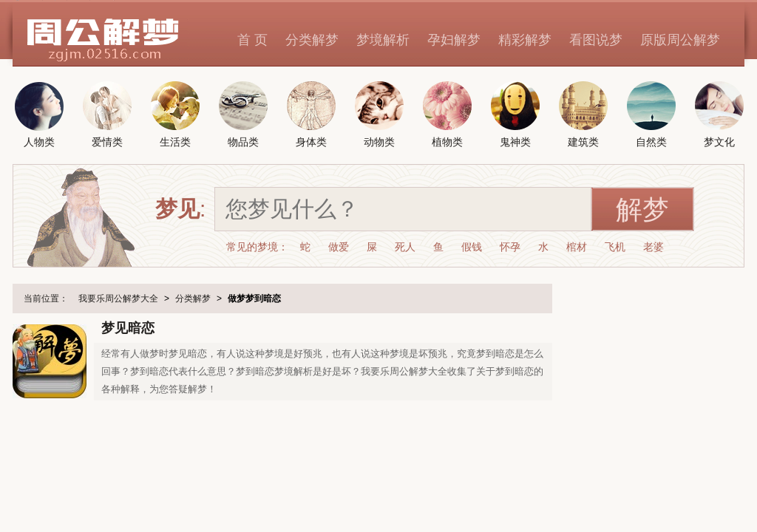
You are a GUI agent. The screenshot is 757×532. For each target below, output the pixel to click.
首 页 (252, 40)
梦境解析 (383, 40)
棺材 (577, 247)
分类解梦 (312, 40)
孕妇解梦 (454, 40)
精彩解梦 (525, 40)
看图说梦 (596, 40)
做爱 (339, 247)
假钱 (472, 247)
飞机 (615, 247)
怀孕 (510, 247)
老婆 (654, 247)
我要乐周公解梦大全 (118, 299)
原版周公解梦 (680, 40)
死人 (405, 247)
